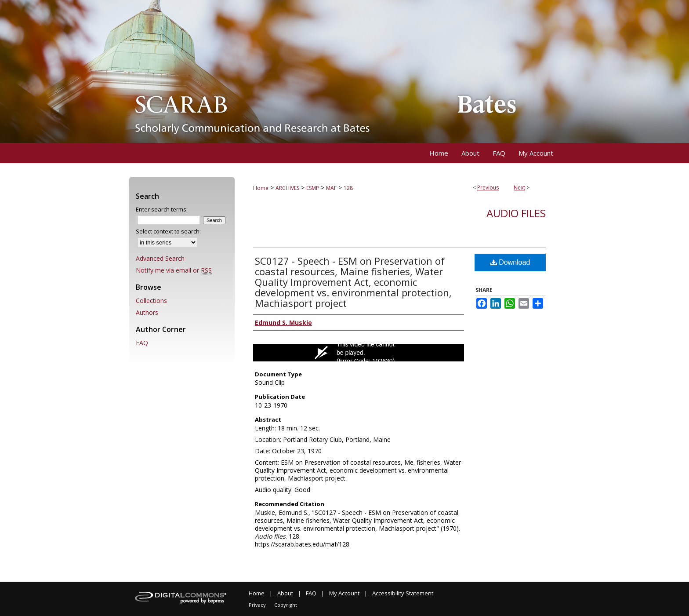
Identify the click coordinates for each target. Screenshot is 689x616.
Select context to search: (168, 231)
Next (519, 188)
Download (510, 262)
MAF (331, 188)
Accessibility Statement (403, 593)
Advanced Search (160, 258)
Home (261, 188)
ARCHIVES (287, 188)
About (285, 593)
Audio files (516, 213)
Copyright (286, 605)
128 (348, 188)
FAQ (142, 343)
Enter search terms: (162, 209)
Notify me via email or (174, 270)
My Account (344, 593)
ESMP (313, 188)
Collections (151, 301)
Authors (147, 312)
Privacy (257, 605)
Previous (488, 188)
